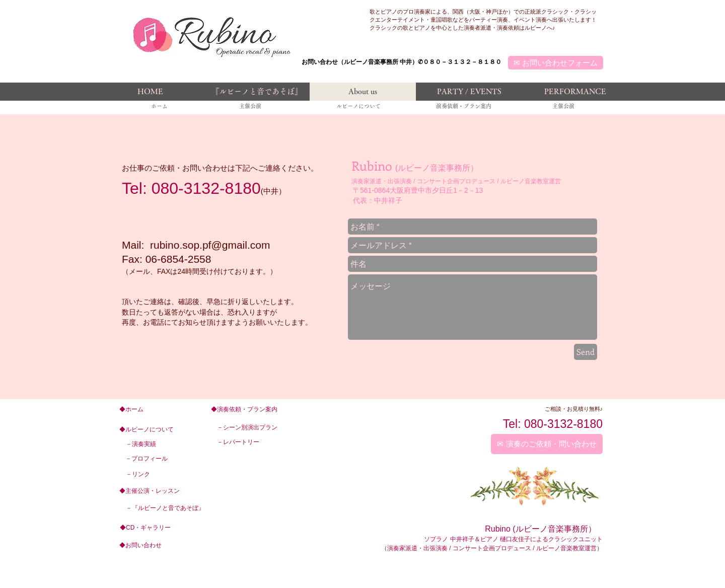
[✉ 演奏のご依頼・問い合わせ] (547, 444)
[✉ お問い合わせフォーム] (556, 63)
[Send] (586, 352)
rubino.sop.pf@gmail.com (210, 245)
